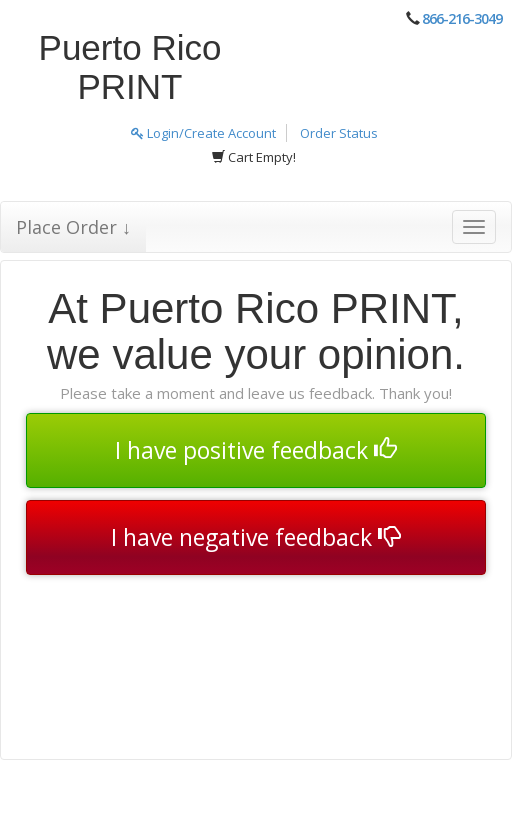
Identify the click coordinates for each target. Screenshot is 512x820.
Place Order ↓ (73, 227)
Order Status (339, 133)
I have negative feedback (256, 537)
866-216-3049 (462, 18)
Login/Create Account (203, 133)
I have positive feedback (256, 450)
